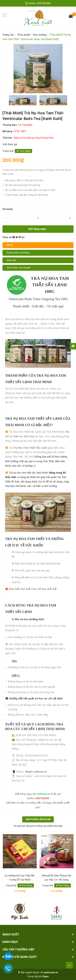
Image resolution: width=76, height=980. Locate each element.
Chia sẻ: (7, 237)
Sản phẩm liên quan (38, 819)
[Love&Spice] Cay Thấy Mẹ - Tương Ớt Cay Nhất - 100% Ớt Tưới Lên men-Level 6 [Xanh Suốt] (20, 878)
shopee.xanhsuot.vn (36, 772)
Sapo (46, 976)
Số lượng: (8, 209)
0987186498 (44, 3)
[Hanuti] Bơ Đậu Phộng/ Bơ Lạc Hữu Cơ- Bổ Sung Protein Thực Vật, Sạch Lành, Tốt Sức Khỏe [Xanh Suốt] (56, 878)
